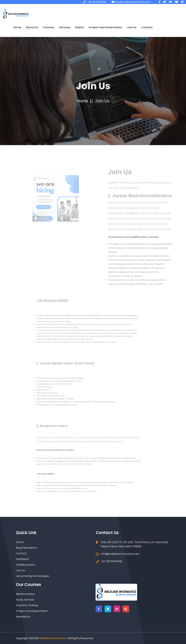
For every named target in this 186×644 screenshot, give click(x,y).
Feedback (22, 559)
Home (17, 27)
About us (32, 27)
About (20, 542)
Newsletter (23, 617)
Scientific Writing (27, 605)
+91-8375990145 (95, 2)
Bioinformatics (25, 594)
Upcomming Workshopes (32, 576)
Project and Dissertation (105, 27)
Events (80, 27)
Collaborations (25, 565)
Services (65, 27)
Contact (147, 27)
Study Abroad (25, 600)
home (83, 101)
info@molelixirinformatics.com (131, 2)
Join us (132, 27)
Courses (48, 27)
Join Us (20, 570)
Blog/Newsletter (27, 548)
